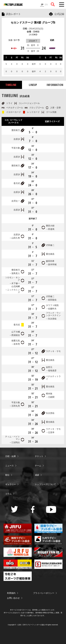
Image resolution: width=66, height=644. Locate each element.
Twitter (15, 509)
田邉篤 (51, 229)
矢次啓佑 (52, 319)
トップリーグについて (45, 484)
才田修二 (50, 245)
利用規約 (11, 593)
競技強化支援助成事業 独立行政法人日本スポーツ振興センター (48, 564)
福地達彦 (52, 371)
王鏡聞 (51, 397)
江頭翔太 (16, 442)
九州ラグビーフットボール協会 (48, 540)
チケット (39, 456)
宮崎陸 (36, 32)
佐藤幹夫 (52, 309)
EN (46, 5)
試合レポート (13, 14)
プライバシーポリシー (44, 593)
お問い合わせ (13, 598)
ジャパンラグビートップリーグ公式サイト (13, 5)
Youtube (51, 509)
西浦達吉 (16, 335)
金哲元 (49, 367)
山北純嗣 (16, 286)
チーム (38, 466)
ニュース (10, 466)
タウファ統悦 (52, 305)
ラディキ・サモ (53, 351)
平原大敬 (16, 148)
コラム (8, 494)
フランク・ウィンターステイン (53, 314)
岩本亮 (17, 344)
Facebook (33, 509)
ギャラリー (11, 484)
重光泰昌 (50, 254)
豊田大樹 (50, 226)
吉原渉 (17, 139)
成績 (37, 475)
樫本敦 (49, 394)
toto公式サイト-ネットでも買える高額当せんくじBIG (18, 564)
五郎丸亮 (16, 406)
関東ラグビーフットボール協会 (48, 528)
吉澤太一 (16, 201)
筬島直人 (16, 273)
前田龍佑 (52, 300)
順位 (7, 475)
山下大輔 (16, 332)
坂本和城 (52, 264)
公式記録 (59, 14)
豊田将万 (16, 130)
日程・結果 (11, 456)
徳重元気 (16, 341)
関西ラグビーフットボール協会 (18, 540)
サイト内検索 (53, 4)
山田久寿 (16, 238)
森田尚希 (50, 261)
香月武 (17, 183)
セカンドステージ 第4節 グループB (33, 23)
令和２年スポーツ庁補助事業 (18, 576)
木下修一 (16, 283)
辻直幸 (51, 432)
